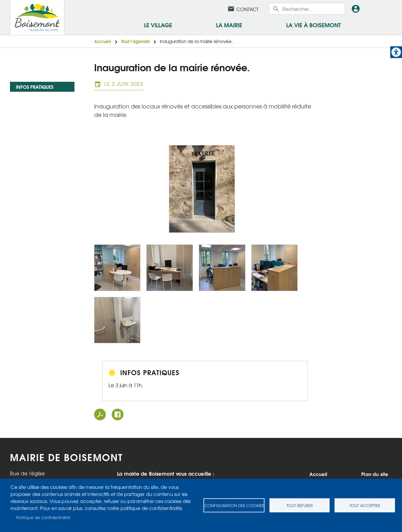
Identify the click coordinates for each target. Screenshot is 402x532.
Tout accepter (365, 505)
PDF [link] (100, 414)
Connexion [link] (357, 9)
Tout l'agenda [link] (135, 41)
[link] (396, 52)
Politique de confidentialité (43, 517)
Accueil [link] (103, 41)
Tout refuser (300, 505)
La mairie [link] (229, 25)
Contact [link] (247, 9)
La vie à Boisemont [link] (313, 25)
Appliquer (277, 9)
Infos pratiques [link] (35, 87)
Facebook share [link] (118, 414)
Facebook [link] (216, 9)
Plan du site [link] (375, 474)
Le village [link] (158, 25)
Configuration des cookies (234, 505)
